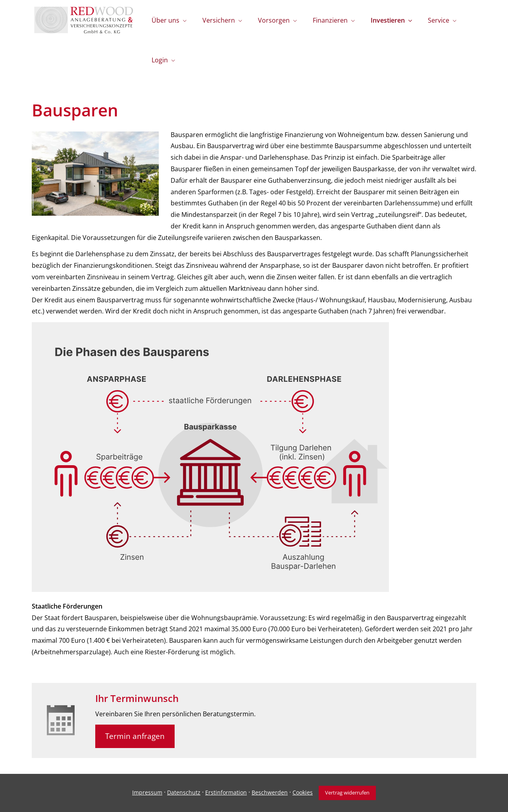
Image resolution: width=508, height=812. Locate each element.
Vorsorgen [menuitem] (274, 20)
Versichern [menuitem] (219, 20)
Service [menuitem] (439, 20)
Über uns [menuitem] (165, 20)
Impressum (147, 792)
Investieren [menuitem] (388, 20)
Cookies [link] (303, 792)
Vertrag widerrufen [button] (347, 793)
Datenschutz (184, 792)
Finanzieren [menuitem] (330, 20)
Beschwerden (270, 792)
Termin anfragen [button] (135, 736)
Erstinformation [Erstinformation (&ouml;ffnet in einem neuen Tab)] (226, 792)
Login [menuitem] (160, 60)
